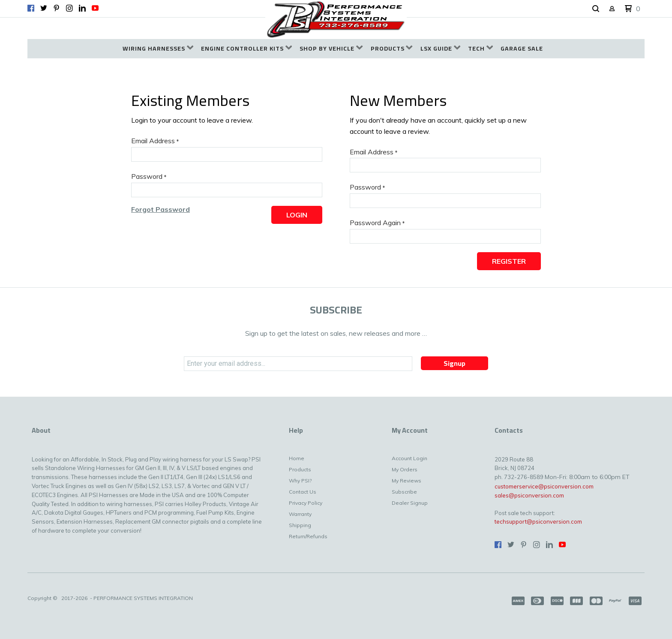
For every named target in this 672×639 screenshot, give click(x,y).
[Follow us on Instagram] (69, 8)
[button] (596, 9)
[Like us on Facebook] (31, 8)
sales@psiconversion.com (529, 495)
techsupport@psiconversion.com (538, 521)
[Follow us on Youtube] (95, 8)
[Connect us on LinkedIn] (82, 8)
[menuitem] (158, 49)
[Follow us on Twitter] (44, 8)
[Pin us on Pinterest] (57, 8)
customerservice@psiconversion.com (544, 486)
